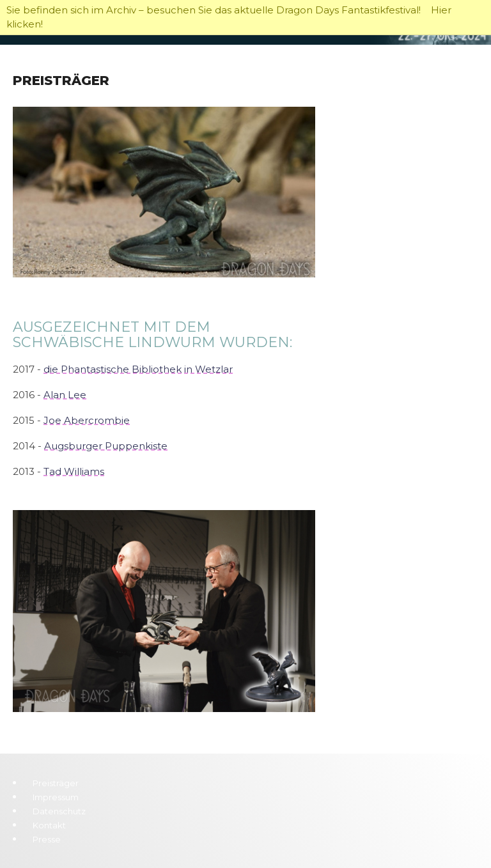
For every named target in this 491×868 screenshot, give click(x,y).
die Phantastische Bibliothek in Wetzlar (138, 369)
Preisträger (56, 783)
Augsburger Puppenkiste (106, 446)
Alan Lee (65, 395)
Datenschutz (59, 811)
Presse (47, 839)
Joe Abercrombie (87, 420)
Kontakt (49, 825)
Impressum (56, 797)
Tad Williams (74, 471)
